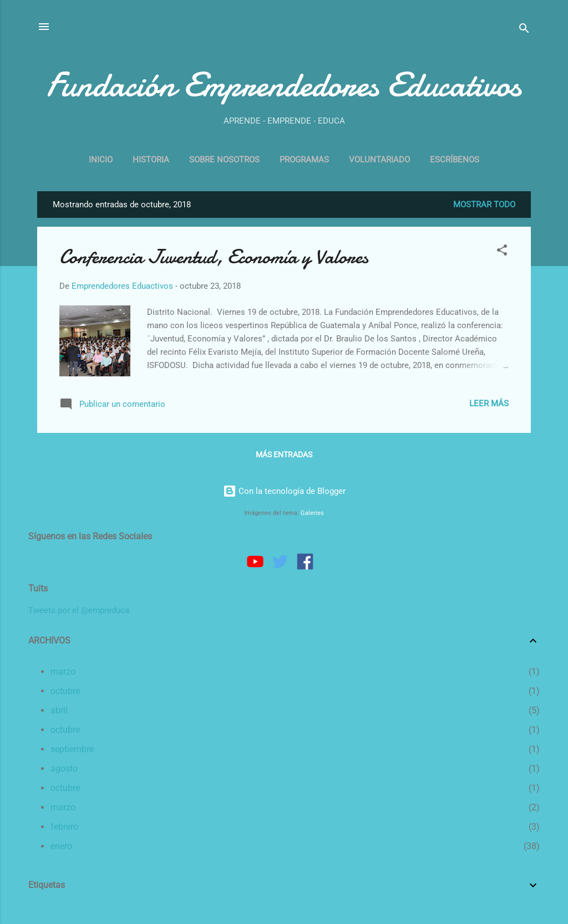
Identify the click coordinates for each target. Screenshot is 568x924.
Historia (151, 160)
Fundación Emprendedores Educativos (284, 85)
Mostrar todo (484, 205)
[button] (502, 252)
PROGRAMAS (304, 160)
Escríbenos (455, 160)
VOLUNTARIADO (379, 160)
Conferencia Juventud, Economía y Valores (214, 257)
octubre (65, 691)
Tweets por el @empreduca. (80, 610)
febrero (64, 827)
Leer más (489, 404)
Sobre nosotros (224, 160)
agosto (64, 769)
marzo (63, 672)
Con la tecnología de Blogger (284, 491)
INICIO (101, 160)
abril (59, 710)
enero (61, 846)
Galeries (312, 513)
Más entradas (284, 455)
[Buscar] (524, 30)
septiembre (72, 749)
